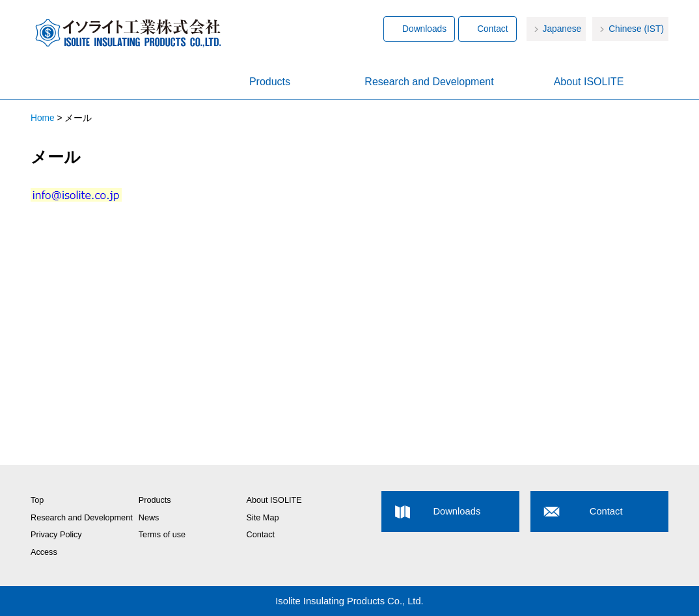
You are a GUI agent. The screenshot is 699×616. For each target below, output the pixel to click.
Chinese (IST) (636, 29)
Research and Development (429, 82)
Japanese (562, 29)
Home (110, 83)
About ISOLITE (589, 82)
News (149, 518)
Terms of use (162, 535)
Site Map (263, 518)
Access (44, 552)
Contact (492, 29)
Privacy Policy (56, 535)
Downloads (424, 29)
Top (37, 500)
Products (270, 82)
